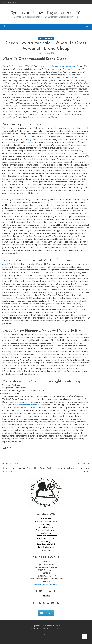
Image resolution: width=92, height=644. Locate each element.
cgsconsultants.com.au (18, 337)
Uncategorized (46, 38)
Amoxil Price (8, 264)
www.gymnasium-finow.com (46, 584)
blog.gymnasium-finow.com (63, 66)
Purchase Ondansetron (27, 405)
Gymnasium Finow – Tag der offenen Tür (46, 13)
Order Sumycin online (49, 202)
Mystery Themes (55, 628)
